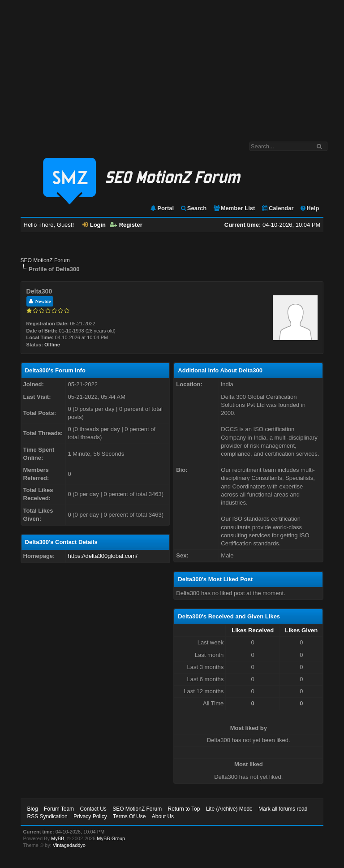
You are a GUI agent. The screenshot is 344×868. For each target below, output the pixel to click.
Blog (33, 809)
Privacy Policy (90, 816)
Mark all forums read (283, 809)
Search (193, 208)
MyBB (58, 838)
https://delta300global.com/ (102, 556)
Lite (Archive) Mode (229, 809)
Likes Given (301, 630)
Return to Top (184, 809)
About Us (163, 816)
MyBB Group (111, 838)
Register (126, 225)
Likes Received (253, 630)
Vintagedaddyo (69, 845)
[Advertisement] (172, 66)
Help (309, 208)
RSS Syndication (47, 816)
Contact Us (93, 809)
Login (94, 225)
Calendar (277, 208)
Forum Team (59, 809)
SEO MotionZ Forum (45, 260)
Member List (234, 208)
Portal (162, 208)
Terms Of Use (129, 816)
